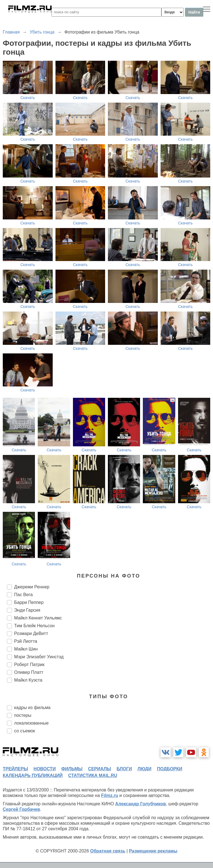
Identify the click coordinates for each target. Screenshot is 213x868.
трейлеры (15, 769)
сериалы (99, 769)
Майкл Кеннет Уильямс (38, 618)
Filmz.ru (110, 795)
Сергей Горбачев (21, 809)
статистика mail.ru (93, 775)
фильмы (72, 769)
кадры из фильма (32, 708)
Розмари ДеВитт (31, 633)
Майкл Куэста (28, 680)
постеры (23, 715)
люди (144, 769)
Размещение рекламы (153, 851)
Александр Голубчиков (140, 804)
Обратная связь (108, 851)
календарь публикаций (33, 775)
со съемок (25, 731)
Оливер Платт (29, 672)
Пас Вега (23, 595)
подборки (170, 769)
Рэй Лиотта (26, 641)
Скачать (28, 98)
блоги (124, 769)
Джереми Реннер (32, 587)
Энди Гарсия (27, 610)
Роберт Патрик (29, 665)
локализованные (31, 723)
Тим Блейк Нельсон (34, 626)
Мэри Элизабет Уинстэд (39, 657)
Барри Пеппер (29, 602)
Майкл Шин (26, 649)
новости (45, 769)
